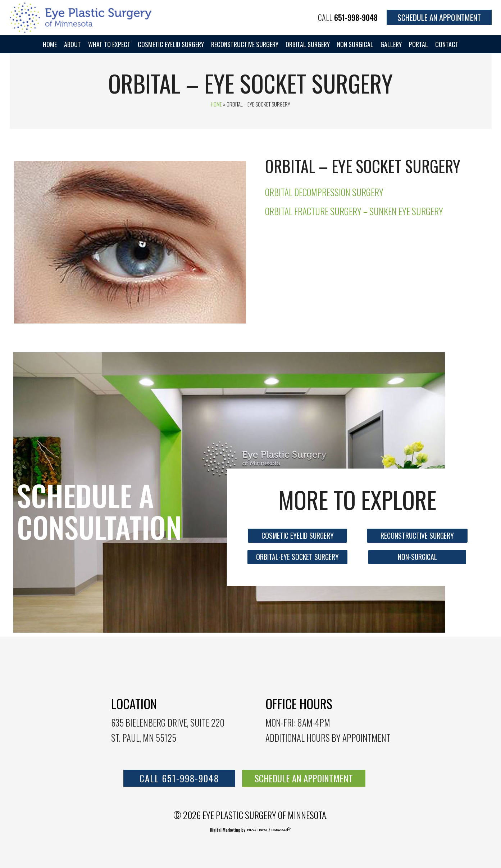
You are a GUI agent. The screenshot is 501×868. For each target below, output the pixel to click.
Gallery (391, 44)
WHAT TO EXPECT (109, 44)
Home (50, 44)
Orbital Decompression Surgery (324, 192)
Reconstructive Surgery (245, 44)
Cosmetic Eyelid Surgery (171, 44)
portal (418, 44)
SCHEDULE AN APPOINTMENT (304, 778)
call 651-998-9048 (179, 778)
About (72, 44)
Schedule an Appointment (439, 17)
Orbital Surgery (308, 44)
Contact (447, 44)
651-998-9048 (356, 17)
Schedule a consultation (99, 511)
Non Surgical (355, 44)
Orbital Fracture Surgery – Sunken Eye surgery (354, 211)
